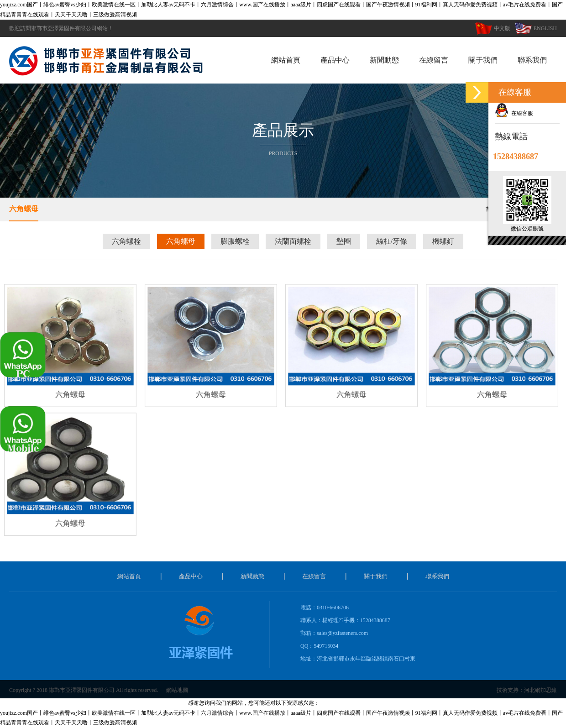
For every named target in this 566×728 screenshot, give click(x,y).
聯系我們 (532, 60)
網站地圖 (177, 690)
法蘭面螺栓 (293, 241)
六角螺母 (24, 209)
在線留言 (434, 60)
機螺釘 (443, 241)
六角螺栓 (126, 241)
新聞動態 (384, 60)
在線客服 (514, 113)
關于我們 (483, 60)
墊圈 (344, 241)
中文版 (493, 28)
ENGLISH (536, 28)
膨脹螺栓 (235, 241)
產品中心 (335, 60)
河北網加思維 (540, 690)
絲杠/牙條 (392, 241)
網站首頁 (286, 60)
